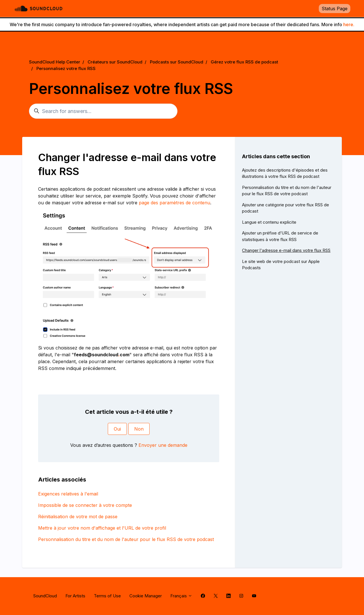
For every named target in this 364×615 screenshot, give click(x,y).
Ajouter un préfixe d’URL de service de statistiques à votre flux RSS (280, 236)
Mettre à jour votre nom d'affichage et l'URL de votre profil (102, 528)
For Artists (75, 596)
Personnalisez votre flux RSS (66, 68)
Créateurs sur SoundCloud (115, 62)
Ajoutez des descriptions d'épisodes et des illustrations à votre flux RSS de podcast (285, 173)
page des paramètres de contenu (174, 203)
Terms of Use (107, 596)
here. (349, 24)
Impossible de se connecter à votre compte (85, 505)
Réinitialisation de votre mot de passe (78, 517)
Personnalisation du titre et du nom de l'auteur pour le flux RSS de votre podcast (126, 539)
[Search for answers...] (103, 111)
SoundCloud (45, 596)
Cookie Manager (146, 596)
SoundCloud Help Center (55, 62)
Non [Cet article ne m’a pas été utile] (139, 429)
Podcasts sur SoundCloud (177, 62)
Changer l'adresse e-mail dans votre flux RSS (286, 250)
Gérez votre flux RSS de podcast (244, 62)
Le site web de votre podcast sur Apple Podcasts (281, 265)
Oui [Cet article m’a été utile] (117, 429)
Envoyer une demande (163, 445)
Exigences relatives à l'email (68, 494)
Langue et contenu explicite (269, 222)
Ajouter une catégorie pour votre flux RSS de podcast (286, 208)
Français (181, 596)
